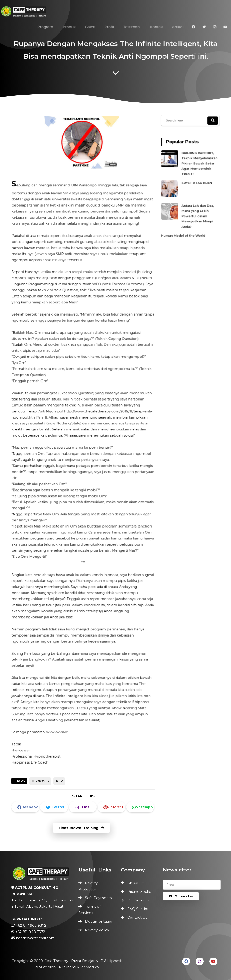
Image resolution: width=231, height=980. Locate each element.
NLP (59, 781)
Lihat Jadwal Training (82, 828)
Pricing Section (140, 891)
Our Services (138, 900)
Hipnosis (40, 781)
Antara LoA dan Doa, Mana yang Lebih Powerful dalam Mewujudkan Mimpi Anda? (197, 210)
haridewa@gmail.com (35, 938)
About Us (136, 883)
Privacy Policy (97, 927)
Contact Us (137, 917)
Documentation (99, 920)
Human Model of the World (185, 226)
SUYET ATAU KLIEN (196, 183)
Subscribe (181, 896)
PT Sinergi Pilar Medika (78, 967)
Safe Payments (98, 898)
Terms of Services (90, 909)
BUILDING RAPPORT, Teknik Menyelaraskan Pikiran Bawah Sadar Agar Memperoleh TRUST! (198, 167)
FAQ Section (138, 909)
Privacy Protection (89, 888)
